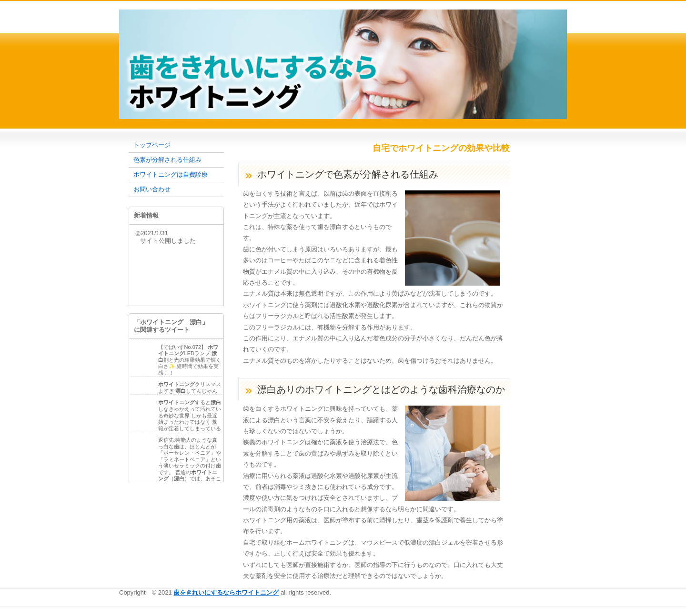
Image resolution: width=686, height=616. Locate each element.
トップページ (152, 145)
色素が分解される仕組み (167, 160)
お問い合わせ (152, 189)
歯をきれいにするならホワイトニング (226, 592)
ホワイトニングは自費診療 (171, 174)
